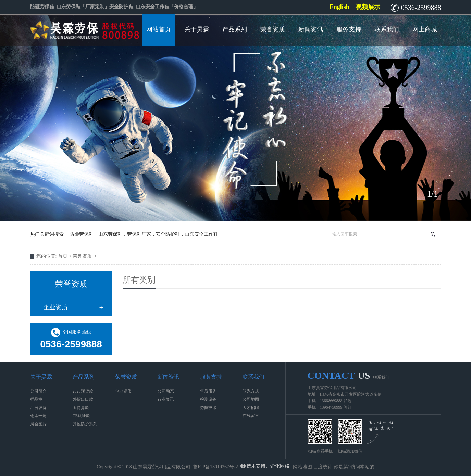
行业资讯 (166, 399)
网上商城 (425, 29)
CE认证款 (81, 416)
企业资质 (55, 307)
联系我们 (387, 29)
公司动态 (166, 391)
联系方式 (251, 391)
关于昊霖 (197, 29)
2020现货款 (83, 391)
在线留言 (251, 416)
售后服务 (208, 391)
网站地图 (302, 467)
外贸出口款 (83, 399)
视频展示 (368, 7)
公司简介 (38, 391)
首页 (63, 256)
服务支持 (349, 29)
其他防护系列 (85, 424)
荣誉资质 (273, 29)
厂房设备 (38, 408)
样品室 (36, 399)
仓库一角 (38, 416)
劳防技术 (208, 408)
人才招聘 (251, 408)
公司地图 (251, 399)
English (339, 7)
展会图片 (38, 424)
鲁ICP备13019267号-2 (215, 467)
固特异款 (81, 408)
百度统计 (323, 467)
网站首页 (159, 29)
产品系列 (235, 29)
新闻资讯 (311, 29)
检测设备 (208, 399)
